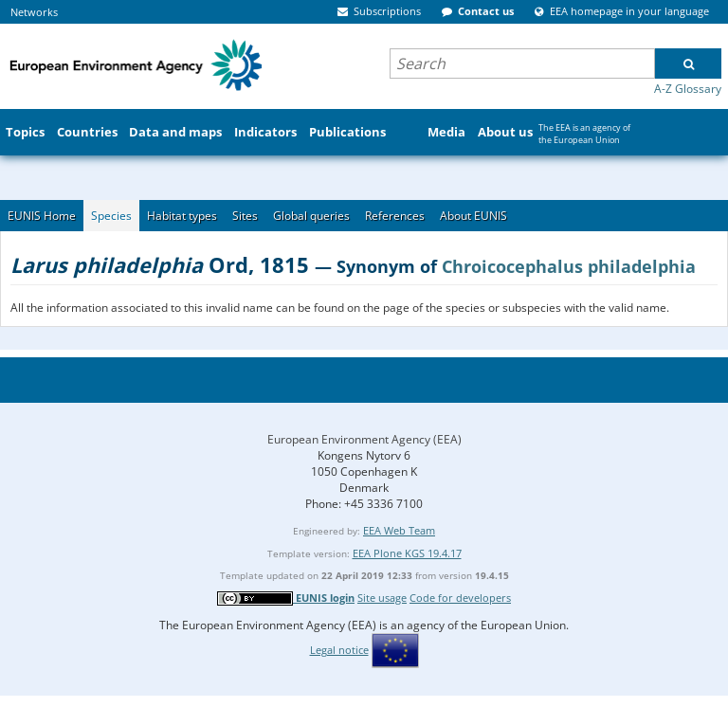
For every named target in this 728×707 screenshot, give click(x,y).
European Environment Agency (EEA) (364, 439)
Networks (34, 12)
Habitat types (182, 216)
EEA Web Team (399, 530)
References (395, 216)
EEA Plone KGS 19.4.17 (407, 553)
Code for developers (460, 598)
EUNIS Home (42, 216)
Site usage (382, 598)
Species (111, 216)
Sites (245, 216)
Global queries (311, 216)
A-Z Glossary (688, 89)
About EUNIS (473, 216)
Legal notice (339, 650)
